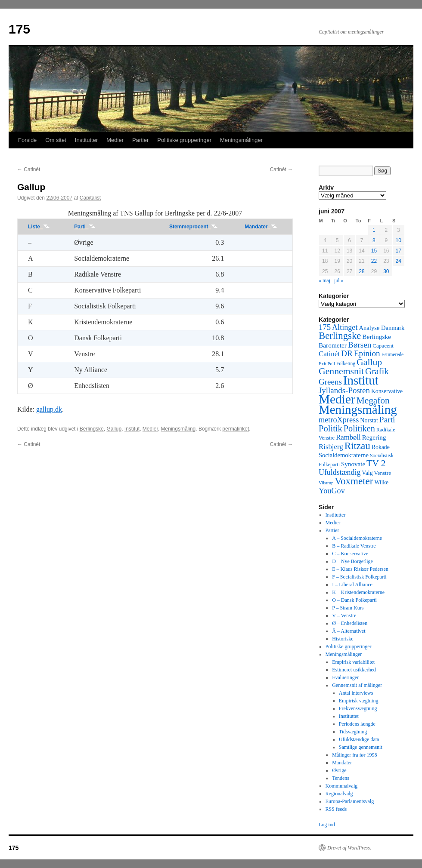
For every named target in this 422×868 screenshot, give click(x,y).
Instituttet (349, 716)
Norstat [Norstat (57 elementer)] (369, 420)
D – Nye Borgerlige (352, 561)
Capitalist (90, 198)
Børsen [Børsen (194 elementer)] (360, 345)
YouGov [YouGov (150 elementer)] (332, 491)
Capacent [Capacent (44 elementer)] (383, 346)
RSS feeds (336, 809)
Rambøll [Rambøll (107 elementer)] (348, 437)
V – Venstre (344, 616)
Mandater (261, 227)
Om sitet (56, 140)
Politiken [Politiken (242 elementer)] (359, 428)
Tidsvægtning (353, 732)
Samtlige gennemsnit (361, 747)
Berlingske (92, 429)
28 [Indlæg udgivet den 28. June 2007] (361, 271)
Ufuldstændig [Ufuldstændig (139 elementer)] (340, 472)
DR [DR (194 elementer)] (347, 353)
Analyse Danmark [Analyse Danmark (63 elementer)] (382, 328)
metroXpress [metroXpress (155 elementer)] (339, 420)
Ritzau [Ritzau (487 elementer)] (357, 446)
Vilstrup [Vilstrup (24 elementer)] (326, 483)
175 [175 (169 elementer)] (325, 327)
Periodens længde (357, 724)
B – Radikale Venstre (354, 546)
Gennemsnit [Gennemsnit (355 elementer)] (341, 371)
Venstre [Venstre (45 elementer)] (383, 473)
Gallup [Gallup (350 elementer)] (369, 362)
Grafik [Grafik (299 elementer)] (377, 371)
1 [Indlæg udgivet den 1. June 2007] (374, 230)
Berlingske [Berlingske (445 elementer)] (340, 336)
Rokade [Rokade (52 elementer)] (381, 447)
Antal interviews (356, 693)
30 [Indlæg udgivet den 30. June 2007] (386, 271)
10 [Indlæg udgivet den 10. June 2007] (399, 240)
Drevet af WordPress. (349, 848)
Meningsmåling (178, 429)
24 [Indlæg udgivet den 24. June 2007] (399, 261)
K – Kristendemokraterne (358, 592)
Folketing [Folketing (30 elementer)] (346, 363)
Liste (39, 227)
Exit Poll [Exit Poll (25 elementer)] (327, 363)
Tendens (341, 778)
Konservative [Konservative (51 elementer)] (387, 391)
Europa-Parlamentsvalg (350, 801)
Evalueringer (345, 677)
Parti (85, 227)
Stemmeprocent (194, 227)
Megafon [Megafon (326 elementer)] (373, 400)
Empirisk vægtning (359, 701)
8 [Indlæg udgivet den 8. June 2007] (374, 240)
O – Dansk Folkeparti (354, 600)
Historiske (343, 639)
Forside (27, 140)
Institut (132, 429)
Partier (140, 140)
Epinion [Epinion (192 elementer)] (367, 353)
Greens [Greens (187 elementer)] (330, 382)
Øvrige (339, 770)
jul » (339, 280)
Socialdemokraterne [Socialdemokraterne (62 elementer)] (344, 455)
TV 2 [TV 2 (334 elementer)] (376, 463)
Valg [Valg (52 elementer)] (367, 473)
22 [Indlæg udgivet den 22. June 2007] (374, 261)
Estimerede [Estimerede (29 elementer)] (393, 354)
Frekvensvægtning (358, 708)
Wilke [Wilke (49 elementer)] (382, 482)
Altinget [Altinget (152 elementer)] (345, 327)
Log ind (327, 825)
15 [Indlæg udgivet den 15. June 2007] (374, 251)
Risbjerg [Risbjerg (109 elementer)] (331, 447)
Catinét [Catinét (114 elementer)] (329, 354)
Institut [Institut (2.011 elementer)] (361, 380)
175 (19, 29)
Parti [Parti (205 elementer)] (387, 420)
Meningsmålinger (241, 140)
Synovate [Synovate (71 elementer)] (353, 464)
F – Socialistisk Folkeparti (359, 577)
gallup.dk (49, 409)
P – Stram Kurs (348, 608)
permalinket (236, 429)
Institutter (86, 140)
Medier (115, 140)
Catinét (29, 169)
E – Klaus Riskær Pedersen (360, 569)
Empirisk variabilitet (353, 662)
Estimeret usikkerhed (354, 670)
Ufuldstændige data (359, 739)
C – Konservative (350, 554)
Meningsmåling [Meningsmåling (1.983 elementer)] (358, 409)
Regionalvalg (339, 794)
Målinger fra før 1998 (354, 755)
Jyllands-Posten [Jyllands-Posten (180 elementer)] (344, 390)
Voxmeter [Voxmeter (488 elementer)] (354, 481)
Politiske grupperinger (184, 140)
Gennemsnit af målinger (357, 685)
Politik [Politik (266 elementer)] (330, 428)
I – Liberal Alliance (352, 585)
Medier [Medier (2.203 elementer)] (337, 399)
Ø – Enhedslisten (350, 623)
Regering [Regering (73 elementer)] (374, 437)
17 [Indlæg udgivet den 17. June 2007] (399, 251)
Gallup (114, 429)
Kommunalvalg (342, 786)
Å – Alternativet (349, 631)
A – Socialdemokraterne (357, 538)
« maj (324, 280)
